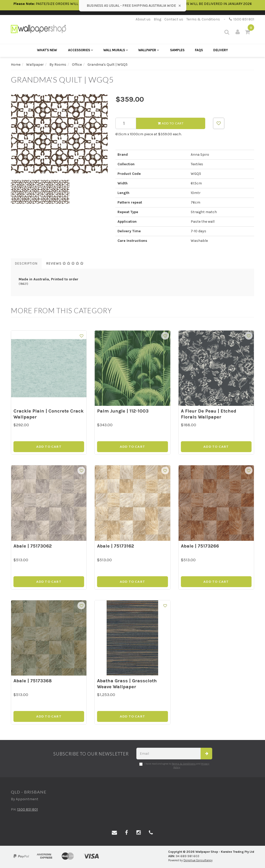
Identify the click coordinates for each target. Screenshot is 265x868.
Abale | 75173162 (116, 546)
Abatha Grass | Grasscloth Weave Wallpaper (127, 684)
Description (26, 263)
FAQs (199, 50)
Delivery (221, 50)
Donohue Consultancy (198, 860)
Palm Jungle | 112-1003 (123, 411)
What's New (47, 50)
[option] (59, 134)
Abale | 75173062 (33, 546)
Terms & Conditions (203, 19)
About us (143, 19)
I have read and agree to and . (174, 766)
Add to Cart (171, 123)
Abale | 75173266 (200, 546)
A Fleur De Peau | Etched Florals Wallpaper (209, 414)
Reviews (65, 263)
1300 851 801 (242, 19)
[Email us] (114, 833)
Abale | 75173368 (33, 681)
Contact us (174, 19)
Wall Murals (116, 50)
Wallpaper (149, 50)
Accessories (80, 50)
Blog (157, 19)
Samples (177, 50)
